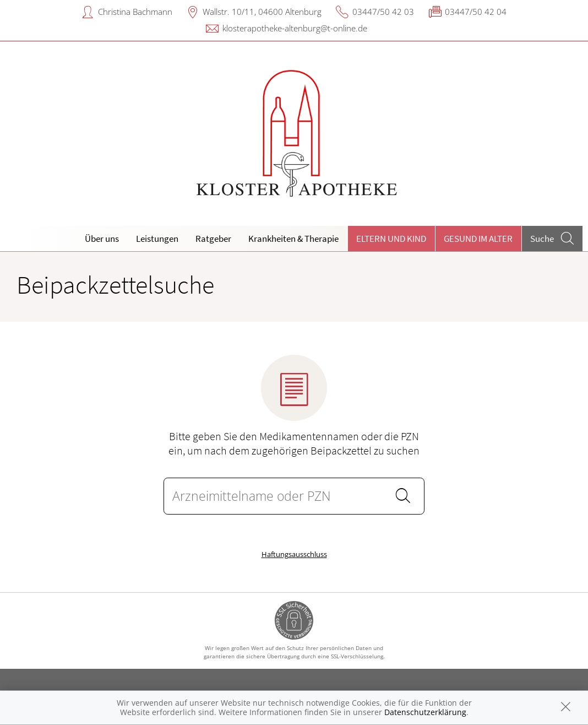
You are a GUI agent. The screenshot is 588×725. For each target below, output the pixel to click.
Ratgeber (213, 239)
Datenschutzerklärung (425, 712)
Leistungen (157, 239)
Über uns (102, 239)
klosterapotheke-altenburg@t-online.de (295, 28)
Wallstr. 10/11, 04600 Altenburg (262, 12)
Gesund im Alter (478, 239)
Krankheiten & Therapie (293, 239)
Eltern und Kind (391, 239)
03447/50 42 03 (383, 12)
